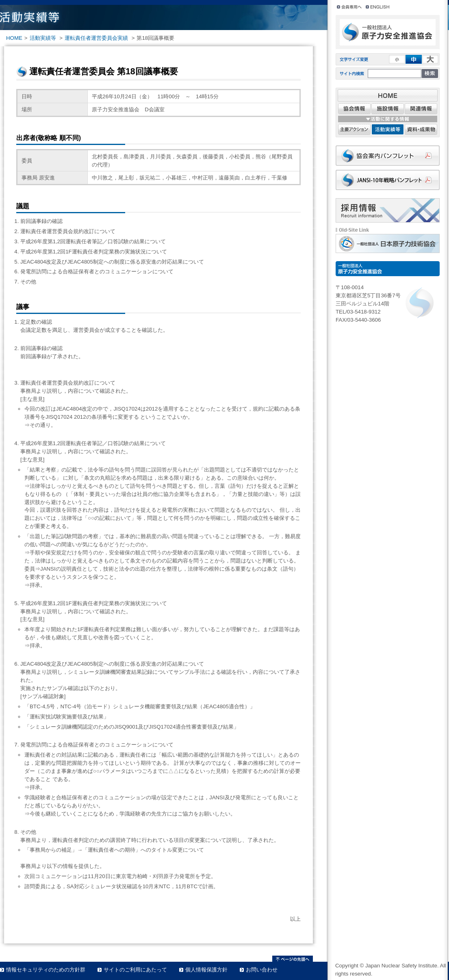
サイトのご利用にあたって (135, 970)
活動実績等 (43, 38)
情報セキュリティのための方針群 (46, 970)
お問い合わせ (262, 970)
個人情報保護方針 (206, 970)
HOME (14, 38)
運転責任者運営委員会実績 (96, 38)
